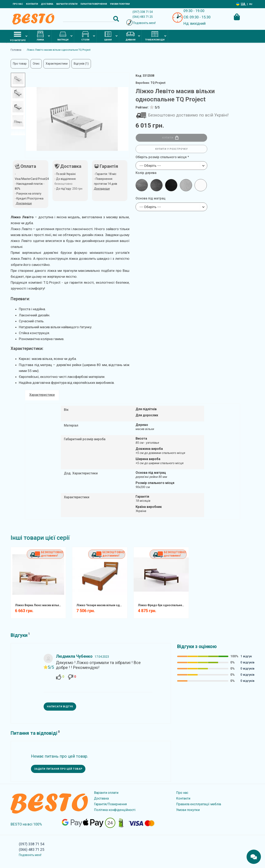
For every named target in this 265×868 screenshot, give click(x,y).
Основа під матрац (151, 198)
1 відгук (246, 656)
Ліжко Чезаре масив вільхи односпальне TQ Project (101, 605)
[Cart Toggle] (237, 17)
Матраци (63, 36)
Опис (36, 64)
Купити (170, 138)
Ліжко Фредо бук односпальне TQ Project (163, 605)
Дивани (130, 36)
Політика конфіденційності (115, 810)
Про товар (20, 64)
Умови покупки (120, 4)
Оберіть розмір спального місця (161, 157)
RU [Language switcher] (251, 4)
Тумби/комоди (155, 36)
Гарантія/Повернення (94, 4)
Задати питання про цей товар (58, 769)
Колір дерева (146, 173)
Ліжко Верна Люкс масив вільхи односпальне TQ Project (40, 605)
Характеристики (57, 64)
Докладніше (102, 189)
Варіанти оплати (67, 4)
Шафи (108, 36)
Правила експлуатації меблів (199, 804)
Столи (85, 36)
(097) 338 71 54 (143, 12)
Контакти (32, 4)
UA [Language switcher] (243, 4)
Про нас (18, 4)
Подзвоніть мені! (144, 23)
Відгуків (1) (81, 64)
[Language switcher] (238, 4)
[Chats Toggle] (254, 857)
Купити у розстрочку (171, 149)
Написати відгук (60, 707)
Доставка (47, 4)
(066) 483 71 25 (143, 17)
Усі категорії (18, 36)
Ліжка (40, 36)
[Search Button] (116, 19)
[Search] (91, 19)
